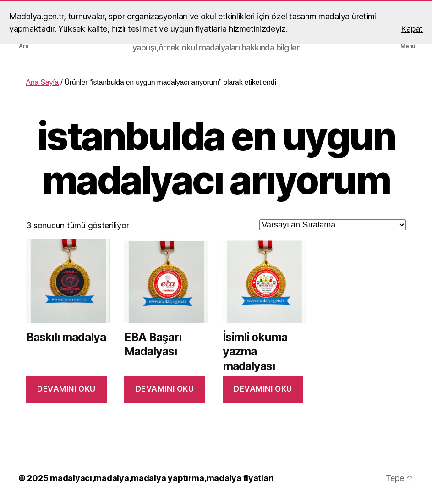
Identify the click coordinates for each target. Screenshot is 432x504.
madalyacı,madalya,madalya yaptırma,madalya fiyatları (162, 478)
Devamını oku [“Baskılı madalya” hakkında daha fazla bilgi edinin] (66, 389)
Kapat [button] (412, 29)
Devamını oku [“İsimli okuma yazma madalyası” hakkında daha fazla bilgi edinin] (263, 389)
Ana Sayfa (42, 82)
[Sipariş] (333, 225)
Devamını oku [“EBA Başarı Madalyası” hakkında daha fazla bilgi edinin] (165, 389)
